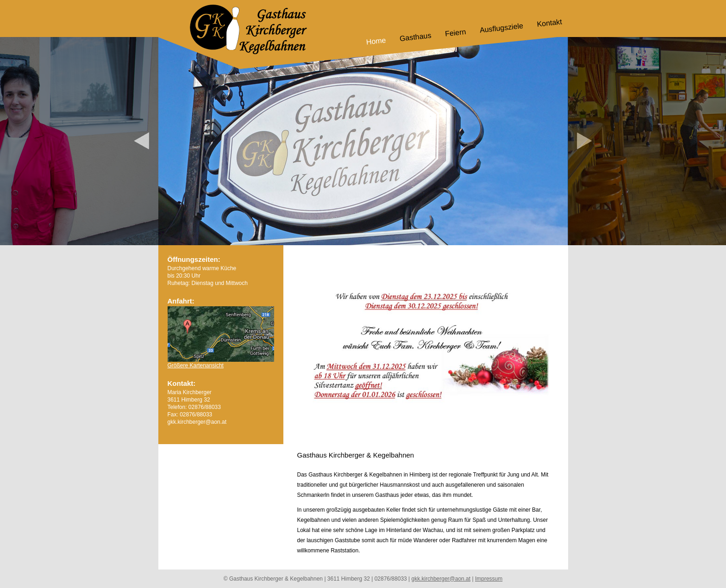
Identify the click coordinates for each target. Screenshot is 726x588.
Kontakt (549, 23)
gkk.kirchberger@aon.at (441, 579)
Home (376, 41)
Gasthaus (415, 37)
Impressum (489, 579)
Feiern (455, 33)
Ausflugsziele (501, 28)
